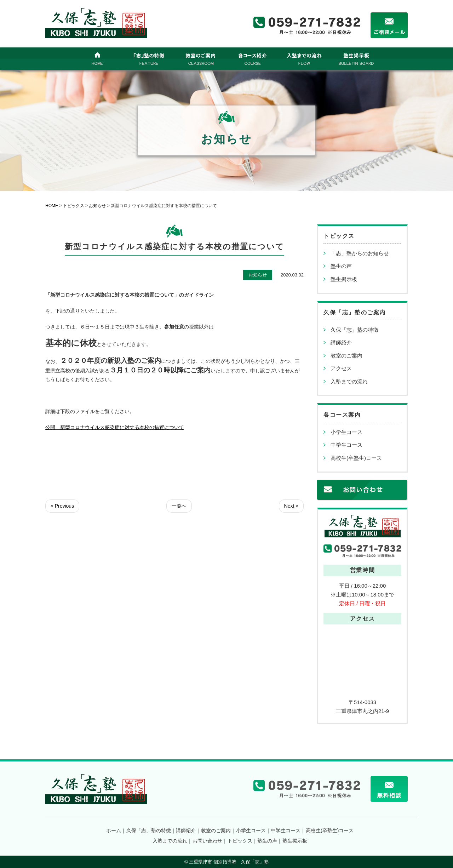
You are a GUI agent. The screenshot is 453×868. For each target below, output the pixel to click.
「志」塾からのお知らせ (360, 253)
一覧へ (179, 506)
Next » (291, 506)
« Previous (62, 506)
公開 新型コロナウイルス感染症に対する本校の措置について (115, 427)
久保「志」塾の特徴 (354, 330)
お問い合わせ (207, 841)
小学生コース (346, 432)
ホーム (114, 830)
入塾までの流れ (349, 381)
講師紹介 (341, 342)
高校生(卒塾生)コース (356, 458)
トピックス (240, 841)
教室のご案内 (346, 356)
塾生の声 (341, 266)
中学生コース (346, 445)
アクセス (341, 368)
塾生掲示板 (344, 279)
